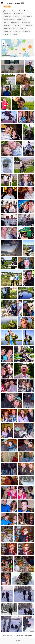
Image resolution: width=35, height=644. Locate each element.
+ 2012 (23, 28)
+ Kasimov (28, 25)
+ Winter (17, 25)
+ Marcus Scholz (9, 19)
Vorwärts (22, 635)
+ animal (6, 34)
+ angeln (26, 22)
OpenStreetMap (29, 57)
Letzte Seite (29, 635)
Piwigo (18, 642)
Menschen (7, 6)
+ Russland (18, 14)
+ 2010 (6, 22)
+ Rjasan (7, 17)
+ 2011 (16, 17)
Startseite (8, 3)
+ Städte (7, 14)
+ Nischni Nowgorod (10, 28)
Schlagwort (17, 3)
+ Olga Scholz (27, 17)
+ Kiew (16, 34)
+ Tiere (17, 31)
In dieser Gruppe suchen (14, 11)
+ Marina (26, 31)
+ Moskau (7, 31)
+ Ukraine (7, 25)
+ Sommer (15, 22)
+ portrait (21, 19)
